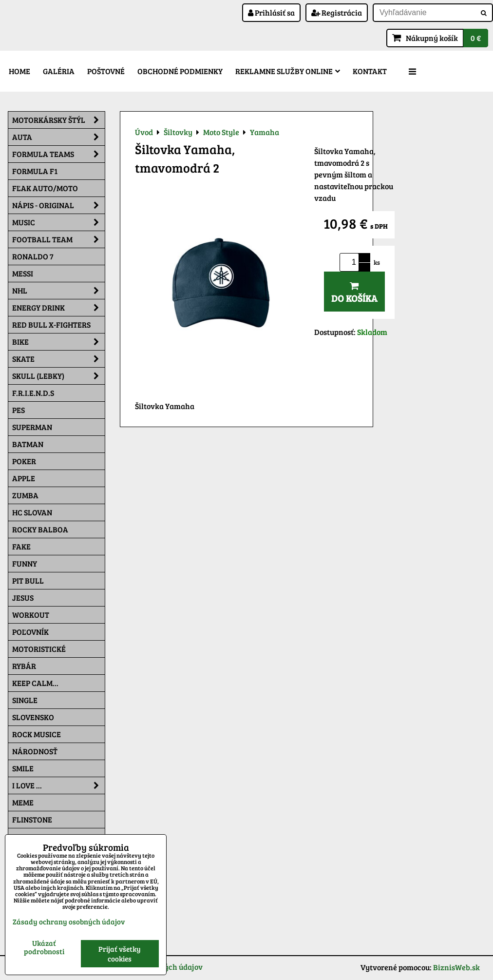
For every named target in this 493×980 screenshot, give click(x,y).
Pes (19, 410)
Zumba (25, 495)
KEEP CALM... (35, 683)
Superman (32, 427)
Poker (24, 461)
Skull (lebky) (58, 376)
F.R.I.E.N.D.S (33, 393)
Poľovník (30, 632)
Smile (23, 768)
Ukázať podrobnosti (44, 947)
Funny (25, 563)
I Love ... (58, 785)
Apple (24, 478)
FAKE (21, 546)
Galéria (59, 71)
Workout (31, 615)
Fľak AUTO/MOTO (45, 188)
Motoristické (39, 649)
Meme (23, 802)
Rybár (24, 666)
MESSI (23, 273)
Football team (58, 239)
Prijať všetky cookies (120, 954)
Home (19, 71)
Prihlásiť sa (271, 12)
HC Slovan (32, 512)
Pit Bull (28, 580)
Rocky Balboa (40, 529)
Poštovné (106, 71)
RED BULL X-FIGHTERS (51, 324)
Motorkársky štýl (58, 120)
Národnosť (35, 751)
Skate (58, 359)
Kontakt (370, 71)
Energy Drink (58, 308)
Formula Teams (58, 154)
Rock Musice (37, 734)
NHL (58, 291)
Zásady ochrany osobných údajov (69, 921)
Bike (58, 342)
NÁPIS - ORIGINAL (58, 205)
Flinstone (32, 819)
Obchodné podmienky (180, 71)
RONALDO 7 (33, 256)
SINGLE (25, 700)
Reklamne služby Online (288, 71)
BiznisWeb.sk (456, 967)
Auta (58, 137)
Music (58, 222)
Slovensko (33, 717)
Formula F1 (35, 171)
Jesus (23, 598)
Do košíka (354, 293)
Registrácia (337, 12)
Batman (28, 444)
